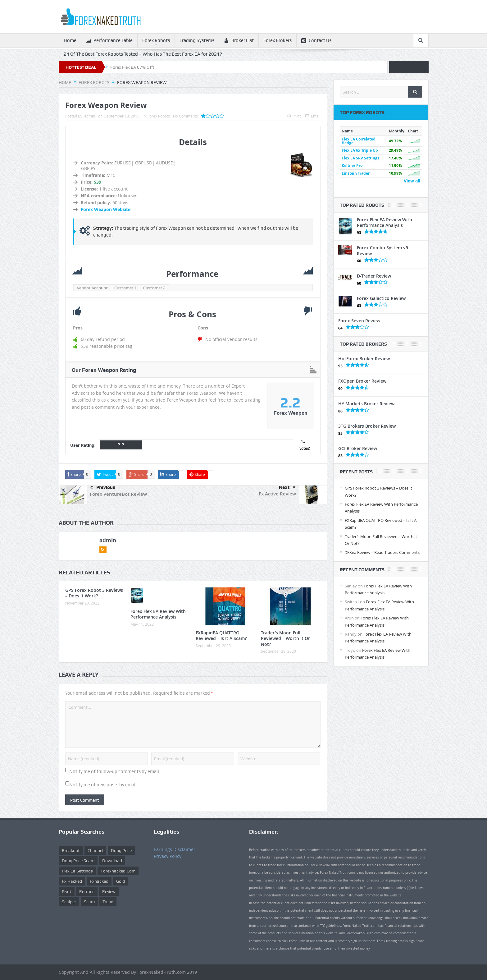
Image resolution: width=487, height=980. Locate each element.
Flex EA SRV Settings (360, 158)
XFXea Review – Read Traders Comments (382, 552)
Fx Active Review (277, 494)
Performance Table (109, 41)
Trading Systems (197, 40)
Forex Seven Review (359, 321)
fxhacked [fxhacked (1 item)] (99, 881)
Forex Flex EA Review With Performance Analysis (158, 614)
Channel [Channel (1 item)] (95, 850)
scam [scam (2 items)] (89, 902)
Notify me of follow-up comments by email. (115, 771)
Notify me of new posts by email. (104, 785)
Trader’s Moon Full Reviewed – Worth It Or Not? (285, 638)
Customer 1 (125, 288)
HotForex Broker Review (364, 359)
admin (90, 116)
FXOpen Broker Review (362, 381)
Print (294, 116)
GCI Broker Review (358, 448)
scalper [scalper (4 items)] (69, 902)
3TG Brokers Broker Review (367, 426)
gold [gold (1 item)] (121, 881)
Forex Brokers (278, 40)
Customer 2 (154, 288)
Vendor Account (92, 288)
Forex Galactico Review (381, 298)
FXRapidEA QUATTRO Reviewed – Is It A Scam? (221, 635)
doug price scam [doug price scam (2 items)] (78, 861)
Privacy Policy (168, 856)
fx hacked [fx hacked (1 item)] (72, 881)
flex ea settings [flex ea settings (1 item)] (77, 871)
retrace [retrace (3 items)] (87, 891)
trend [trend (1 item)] (108, 902)
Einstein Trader (356, 173)
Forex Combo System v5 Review (382, 250)
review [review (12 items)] (109, 891)
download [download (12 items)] (112, 861)
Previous (103, 488)
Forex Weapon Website (106, 209)
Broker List (239, 41)
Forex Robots (156, 40)
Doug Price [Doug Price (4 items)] (121, 850)
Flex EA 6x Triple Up (360, 150)
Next (287, 487)
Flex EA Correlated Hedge (359, 141)
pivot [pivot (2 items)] (67, 891)
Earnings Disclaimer (175, 849)
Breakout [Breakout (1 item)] (71, 850)
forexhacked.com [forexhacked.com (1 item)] (118, 871)
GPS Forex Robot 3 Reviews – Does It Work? (94, 593)
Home (70, 40)
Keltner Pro (352, 166)
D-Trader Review (374, 276)
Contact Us (316, 41)
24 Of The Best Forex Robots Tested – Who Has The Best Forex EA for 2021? (143, 54)
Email (313, 116)
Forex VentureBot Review (118, 494)
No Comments (185, 116)
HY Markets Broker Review (366, 404)
